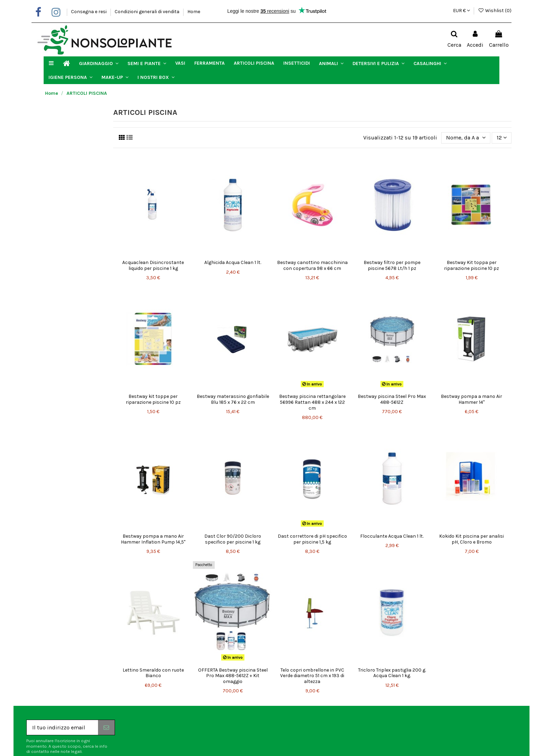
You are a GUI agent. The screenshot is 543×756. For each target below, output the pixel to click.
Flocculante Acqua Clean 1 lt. (392, 536)
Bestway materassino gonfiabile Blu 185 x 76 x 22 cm (233, 399)
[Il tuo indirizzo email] (62, 727)
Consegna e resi (89, 12)
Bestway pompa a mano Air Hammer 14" (471, 399)
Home (194, 12)
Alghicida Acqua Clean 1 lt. (233, 262)
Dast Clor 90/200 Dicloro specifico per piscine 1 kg (233, 539)
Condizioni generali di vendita (148, 12)
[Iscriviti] (106, 727)
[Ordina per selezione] (466, 138)
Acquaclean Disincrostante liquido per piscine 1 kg (153, 265)
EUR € (461, 11)
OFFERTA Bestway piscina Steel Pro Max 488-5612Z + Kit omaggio (233, 676)
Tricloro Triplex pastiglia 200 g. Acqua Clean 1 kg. (392, 673)
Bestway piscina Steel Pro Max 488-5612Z (392, 399)
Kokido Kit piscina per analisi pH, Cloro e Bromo (471, 539)
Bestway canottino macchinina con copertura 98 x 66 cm (312, 265)
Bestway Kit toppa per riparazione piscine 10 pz (471, 265)
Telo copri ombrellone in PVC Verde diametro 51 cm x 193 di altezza (312, 676)
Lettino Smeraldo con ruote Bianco (153, 673)
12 (502, 138)
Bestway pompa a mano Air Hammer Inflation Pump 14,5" (153, 539)
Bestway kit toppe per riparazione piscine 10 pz (153, 399)
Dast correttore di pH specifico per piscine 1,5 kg (312, 539)
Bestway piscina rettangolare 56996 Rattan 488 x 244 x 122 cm (312, 402)
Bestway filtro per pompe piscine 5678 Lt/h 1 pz (392, 265)
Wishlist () (495, 11)
